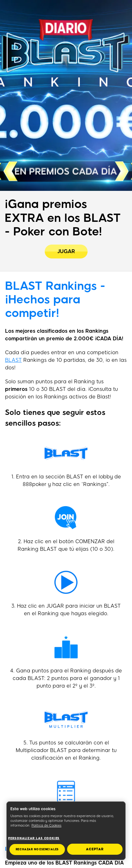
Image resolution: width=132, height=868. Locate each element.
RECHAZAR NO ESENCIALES (37, 849)
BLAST (13, 360)
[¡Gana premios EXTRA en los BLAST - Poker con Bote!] (66, 252)
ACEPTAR (95, 849)
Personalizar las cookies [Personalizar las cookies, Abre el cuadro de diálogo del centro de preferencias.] (34, 838)
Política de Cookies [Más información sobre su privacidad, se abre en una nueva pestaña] (46, 826)
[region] (66, 831)
